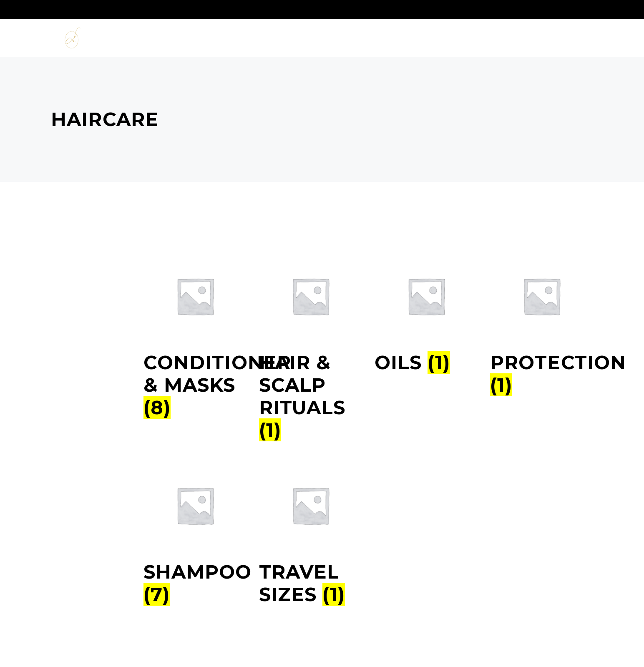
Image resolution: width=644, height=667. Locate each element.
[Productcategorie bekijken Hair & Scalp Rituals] (311, 391)
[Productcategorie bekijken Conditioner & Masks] (195, 380)
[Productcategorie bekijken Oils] (426, 357)
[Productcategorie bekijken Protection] (542, 369)
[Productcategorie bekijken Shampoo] (195, 578)
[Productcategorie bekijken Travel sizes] (311, 578)
